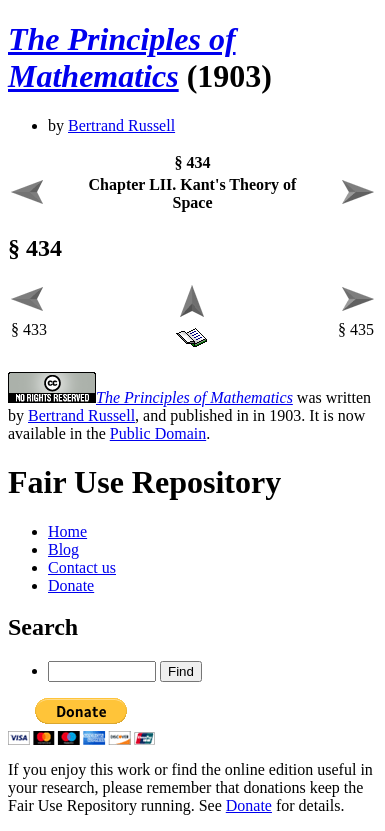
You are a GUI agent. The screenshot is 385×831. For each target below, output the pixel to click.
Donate (71, 585)
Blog (63, 549)
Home (67, 531)
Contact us (82, 567)
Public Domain (158, 433)
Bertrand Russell (121, 125)
